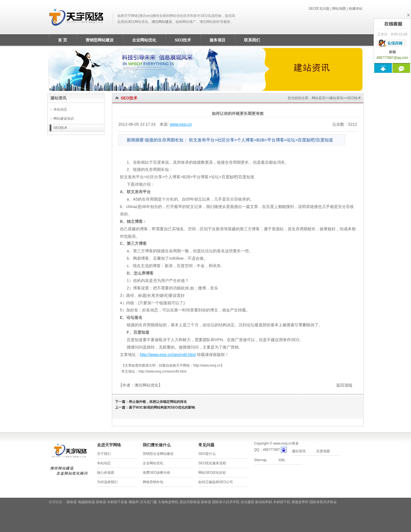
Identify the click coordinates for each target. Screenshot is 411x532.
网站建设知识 (64, 119)
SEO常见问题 (319, 9)
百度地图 (323, 451)
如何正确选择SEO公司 (216, 482)
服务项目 (217, 40)
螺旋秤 (134, 502)
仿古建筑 (247, 502)
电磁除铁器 (86, 502)
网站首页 (319, 98)
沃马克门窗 (148, 502)
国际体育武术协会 (323, 502)
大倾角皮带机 (168, 502)
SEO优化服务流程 (212, 463)
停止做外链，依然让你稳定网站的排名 (158, 402)
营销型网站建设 (100, 40)
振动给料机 (264, 502)
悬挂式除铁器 (190, 502)
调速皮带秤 (300, 502)
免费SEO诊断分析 (157, 473)
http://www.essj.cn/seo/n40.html (168, 355)
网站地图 (339, 9)
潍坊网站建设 (162, 22)
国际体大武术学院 (226, 502)
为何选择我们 (107, 482)
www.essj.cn (181, 124)
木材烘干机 (282, 502)
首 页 (63, 40)
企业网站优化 (144, 40)
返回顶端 (344, 385)
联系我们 (252, 40)
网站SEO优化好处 (212, 473)
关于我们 (104, 454)
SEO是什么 (207, 454)
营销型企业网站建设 (158, 454)
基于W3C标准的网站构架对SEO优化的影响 (162, 407)
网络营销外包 (153, 482)
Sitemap (260, 460)
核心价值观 (106, 473)
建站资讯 (336, 98)
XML (282, 460)
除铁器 (72, 502)
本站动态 (60, 109)
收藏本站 (356, 9)
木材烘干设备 (117, 502)
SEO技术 (183, 40)
